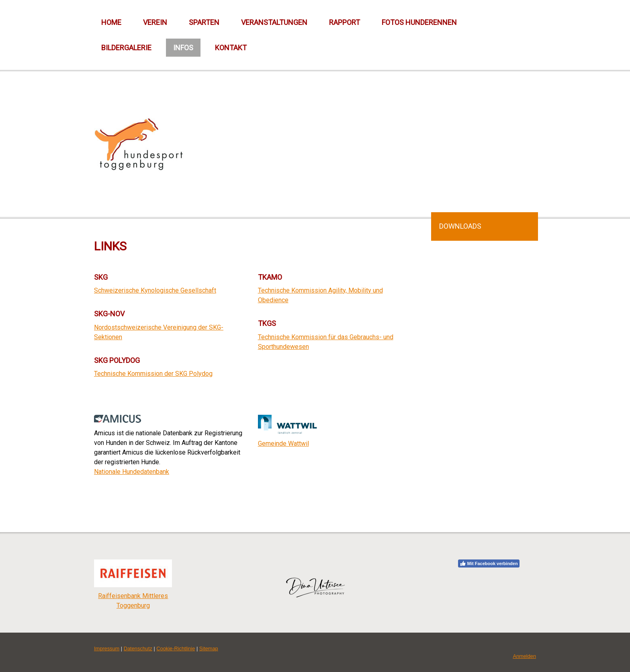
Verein (155, 22)
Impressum (107, 648)
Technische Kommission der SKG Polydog (153, 374)
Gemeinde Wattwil (283, 444)
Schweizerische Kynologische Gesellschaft (155, 290)
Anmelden (524, 656)
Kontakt (231, 48)
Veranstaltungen (274, 22)
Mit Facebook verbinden (489, 563)
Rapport (345, 22)
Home (111, 22)
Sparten (204, 22)
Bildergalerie (126, 48)
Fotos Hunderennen (419, 22)
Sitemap (209, 648)
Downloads (460, 226)
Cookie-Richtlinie (176, 648)
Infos (183, 48)
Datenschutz (138, 648)
